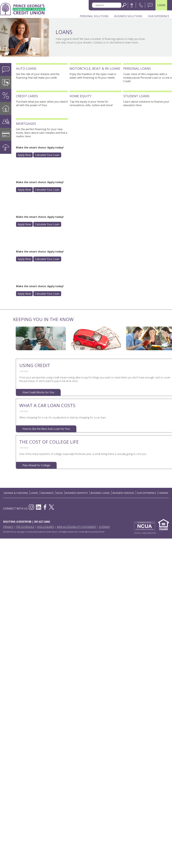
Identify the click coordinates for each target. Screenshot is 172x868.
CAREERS (163, 493)
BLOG (59, 493)
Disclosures (46, 527)
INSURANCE (47, 493)
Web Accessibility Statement (77, 527)
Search (124, 5)
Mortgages (26, 124)
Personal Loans (137, 68)
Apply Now (25, 155)
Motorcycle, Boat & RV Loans (95, 68)
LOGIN (161, 5)
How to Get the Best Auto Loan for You (46, 429)
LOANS (34, 493)
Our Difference (158, 16)
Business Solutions (128, 16)
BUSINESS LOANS (100, 493)
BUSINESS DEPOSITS (77, 493)
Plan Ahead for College (36, 465)
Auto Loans (26, 68)
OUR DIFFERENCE (146, 493)
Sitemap (104, 527)
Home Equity (80, 96)
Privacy (8, 527)
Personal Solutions (94, 16)
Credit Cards (27, 96)
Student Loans (136, 96)
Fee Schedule (25, 527)
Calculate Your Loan (47, 155)
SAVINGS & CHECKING (16, 493)
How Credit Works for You (38, 392)
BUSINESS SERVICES (123, 493)
